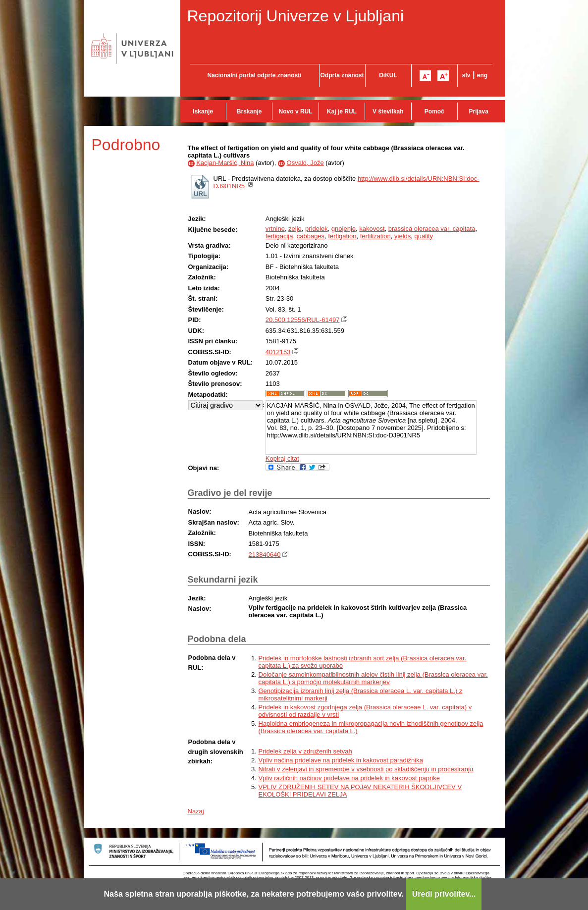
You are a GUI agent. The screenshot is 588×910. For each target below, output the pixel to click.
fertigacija (279, 236)
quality (424, 236)
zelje (295, 229)
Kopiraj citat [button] (282, 458)
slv (466, 75)
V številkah (388, 111)
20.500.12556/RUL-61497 (303, 320)
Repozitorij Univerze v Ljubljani (296, 16)
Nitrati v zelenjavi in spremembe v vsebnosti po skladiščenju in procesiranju (366, 769)
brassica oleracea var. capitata (432, 229)
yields (402, 236)
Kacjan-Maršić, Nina (225, 163)
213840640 (265, 555)
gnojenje (344, 229)
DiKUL (388, 75)
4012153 (278, 352)
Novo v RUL (296, 111)
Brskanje (249, 111)
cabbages (311, 236)
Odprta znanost (342, 75)
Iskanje (203, 111)
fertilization (375, 236)
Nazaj (196, 811)
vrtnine (275, 229)
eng (482, 75)
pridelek (317, 229)
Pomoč (434, 111)
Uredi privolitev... (444, 894)
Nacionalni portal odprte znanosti (254, 75)
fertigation (342, 236)
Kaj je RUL (342, 111)
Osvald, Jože (305, 163)
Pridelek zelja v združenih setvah (305, 751)
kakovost (372, 229)
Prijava (479, 111)
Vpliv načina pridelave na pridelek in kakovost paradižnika (341, 760)
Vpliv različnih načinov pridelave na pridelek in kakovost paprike (349, 778)
